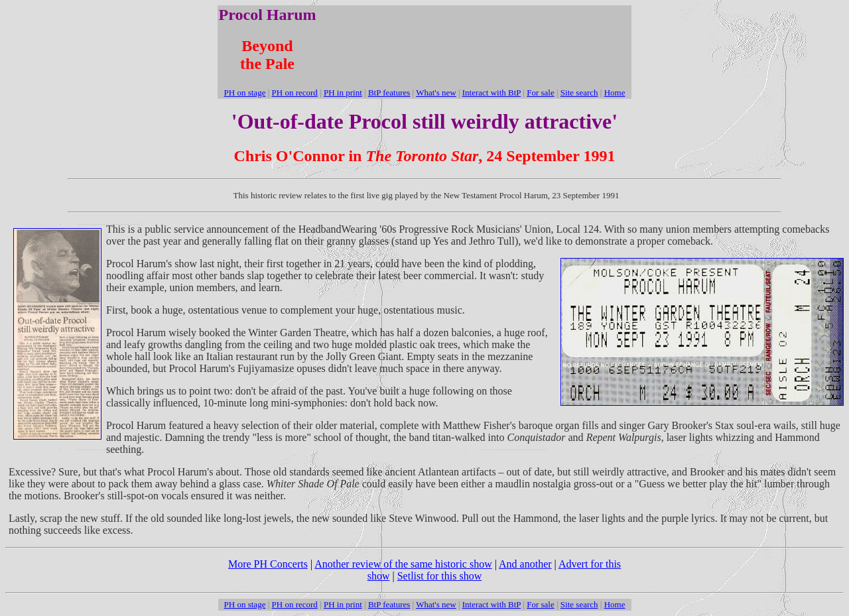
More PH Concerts (268, 564)
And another (525, 564)
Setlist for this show (440, 576)
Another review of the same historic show (403, 564)
